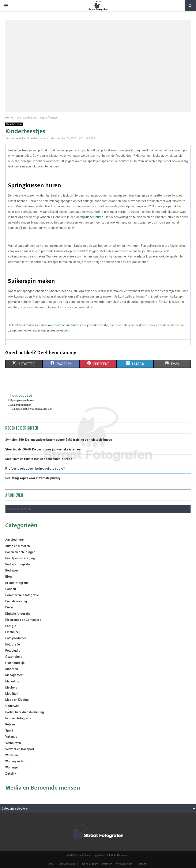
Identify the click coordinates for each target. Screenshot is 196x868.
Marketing (12, 681)
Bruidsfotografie (17, 583)
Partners (107, 864)
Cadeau (11, 589)
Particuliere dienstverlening (25, 712)
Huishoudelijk (15, 663)
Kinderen (12, 669)
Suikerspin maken (21, 405)
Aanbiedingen (15, 540)
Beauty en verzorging (20, 558)
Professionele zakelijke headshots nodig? (35, 469)
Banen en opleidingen (20, 552)
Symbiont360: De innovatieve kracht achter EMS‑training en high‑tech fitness (59, 440)
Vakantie (11, 737)
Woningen (12, 767)
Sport (9, 731)
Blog (9, 577)
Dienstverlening (14, 124)
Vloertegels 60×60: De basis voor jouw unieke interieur (43, 449)
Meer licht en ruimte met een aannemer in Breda (39, 459)
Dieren (10, 607)
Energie (11, 626)
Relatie (10, 724)
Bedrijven (12, 570)
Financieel (12, 632)
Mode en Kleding (17, 700)
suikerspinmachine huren (62, 325)
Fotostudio (13, 651)
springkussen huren (90, 217)
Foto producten (16, 638)
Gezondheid (14, 657)
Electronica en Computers (23, 620)
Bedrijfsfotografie (18, 564)
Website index (124, 864)
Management (14, 675)
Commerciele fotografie (22, 595)
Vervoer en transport (20, 749)
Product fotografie (18, 718)
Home (50, 864)
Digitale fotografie (18, 614)
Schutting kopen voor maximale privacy (33, 478)
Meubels (11, 687)
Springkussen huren (22, 400)
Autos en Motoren (18, 546)
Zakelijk (11, 774)
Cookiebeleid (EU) (68, 864)
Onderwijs (12, 706)
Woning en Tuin (16, 761)
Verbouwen (13, 743)
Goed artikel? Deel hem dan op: (34, 409)
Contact (141, 864)
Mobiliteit (12, 694)
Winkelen (12, 755)
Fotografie (13, 644)
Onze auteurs (90, 864)
